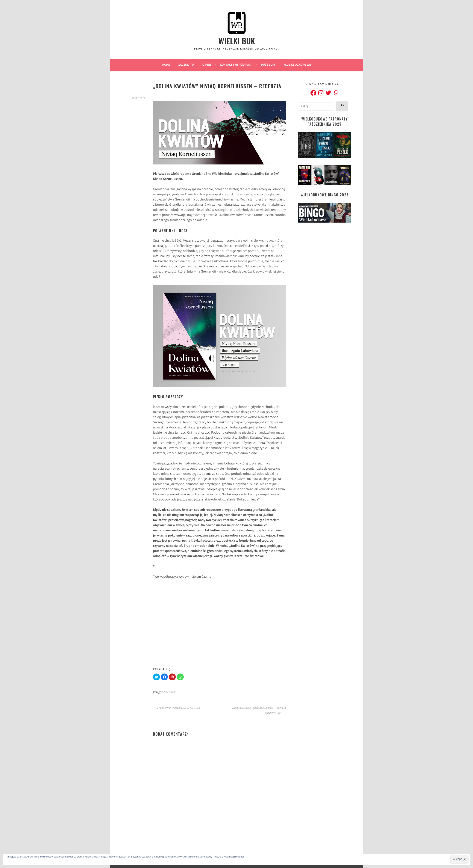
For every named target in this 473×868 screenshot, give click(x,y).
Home (166, 65)
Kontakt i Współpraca (236, 65)
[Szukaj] (342, 106)
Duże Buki (268, 65)
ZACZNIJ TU (186, 65)
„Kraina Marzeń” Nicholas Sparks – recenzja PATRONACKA (259, 710)
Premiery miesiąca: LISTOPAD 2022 (177, 708)
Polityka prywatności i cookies (229, 857)
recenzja (171, 692)
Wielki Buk (237, 41)
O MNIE (207, 65)
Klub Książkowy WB (297, 65)
